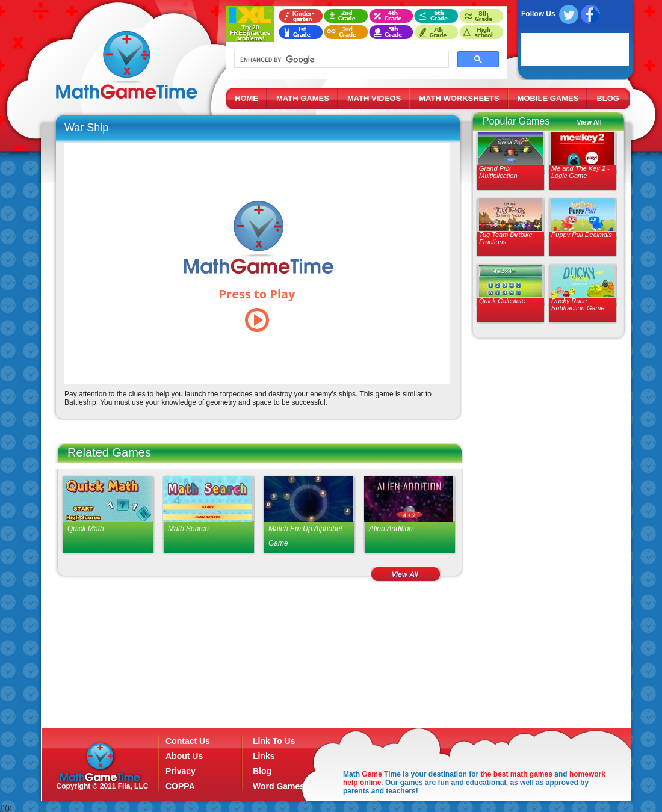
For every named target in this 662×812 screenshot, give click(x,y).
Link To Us (274, 741)
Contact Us (188, 741)
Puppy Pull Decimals (582, 235)
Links (264, 756)
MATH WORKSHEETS (459, 98)
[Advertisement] (543, 538)
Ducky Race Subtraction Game (578, 304)
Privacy (181, 771)
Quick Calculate (502, 301)
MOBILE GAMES (548, 98)
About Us (184, 756)
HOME (246, 98)
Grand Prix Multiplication (498, 172)
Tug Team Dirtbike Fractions (506, 238)
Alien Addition (391, 529)
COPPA (180, 786)
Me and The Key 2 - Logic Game (580, 172)
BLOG (608, 98)
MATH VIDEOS (374, 98)
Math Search (188, 529)
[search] (340, 60)
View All (589, 122)
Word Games (279, 786)
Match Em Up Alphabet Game (305, 536)
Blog (262, 771)
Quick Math (86, 529)
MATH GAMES (303, 98)
